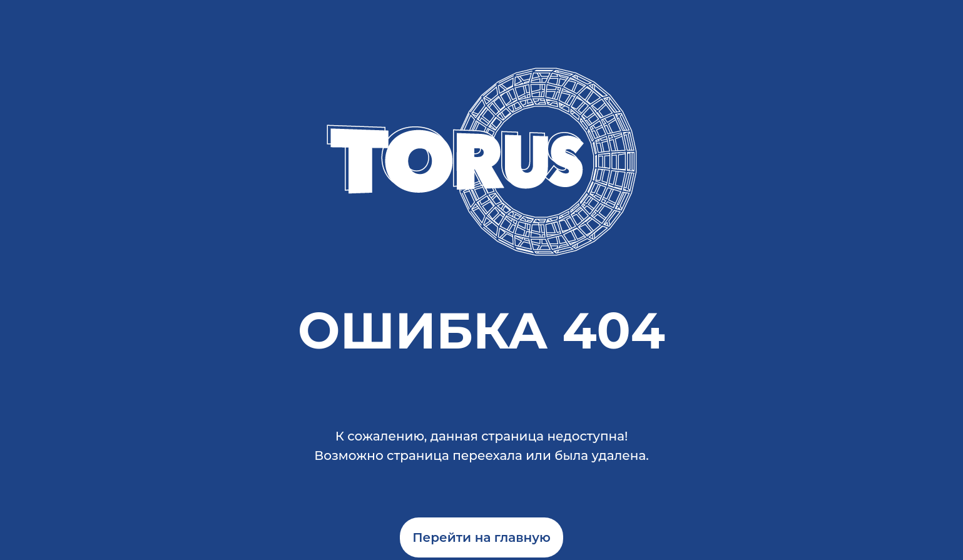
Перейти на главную (481, 537)
